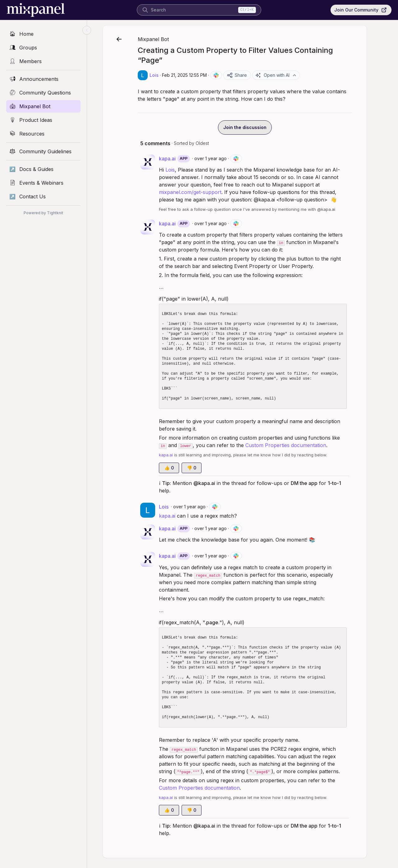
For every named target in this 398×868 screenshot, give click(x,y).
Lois (178, 170)
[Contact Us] (43, 196)
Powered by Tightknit (43, 213)
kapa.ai (175, 516)
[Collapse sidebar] (87, 30)
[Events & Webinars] (43, 183)
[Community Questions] (43, 93)
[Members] (43, 61)
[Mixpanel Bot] (43, 106)
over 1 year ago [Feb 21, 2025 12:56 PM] (218, 528)
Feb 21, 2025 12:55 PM (192, 75)
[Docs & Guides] (43, 169)
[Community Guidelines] (43, 151)
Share (245, 75)
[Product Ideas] (43, 120)
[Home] (43, 34)
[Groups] (43, 48)
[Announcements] (43, 79)
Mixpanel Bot (161, 39)
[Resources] (43, 134)
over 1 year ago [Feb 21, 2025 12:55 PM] (218, 158)
